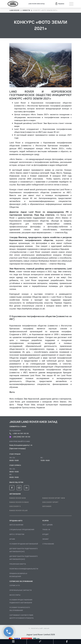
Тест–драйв (47, 525)
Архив (12, 539)
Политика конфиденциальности (24, 569)
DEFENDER (47, 506)
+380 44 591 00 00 (19, 433)
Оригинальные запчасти (20, 590)
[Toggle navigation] (71, 4)
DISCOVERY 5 (15, 506)
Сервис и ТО (15, 585)
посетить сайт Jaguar (39, 628)
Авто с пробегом (17, 534)
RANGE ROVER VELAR (18, 510)
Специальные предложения (22, 529)
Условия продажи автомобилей (24, 544)
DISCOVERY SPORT (50, 502)
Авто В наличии (16, 525)
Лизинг (46, 539)
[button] (60, 4)
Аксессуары (15, 595)
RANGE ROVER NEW (18, 498)
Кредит (46, 534)
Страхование (48, 544)
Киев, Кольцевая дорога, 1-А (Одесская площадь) (21, 447)
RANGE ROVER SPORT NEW (54, 498)
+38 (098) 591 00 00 (20, 437)
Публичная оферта (18, 564)
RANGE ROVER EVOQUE (19, 502)
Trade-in (46, 529)
